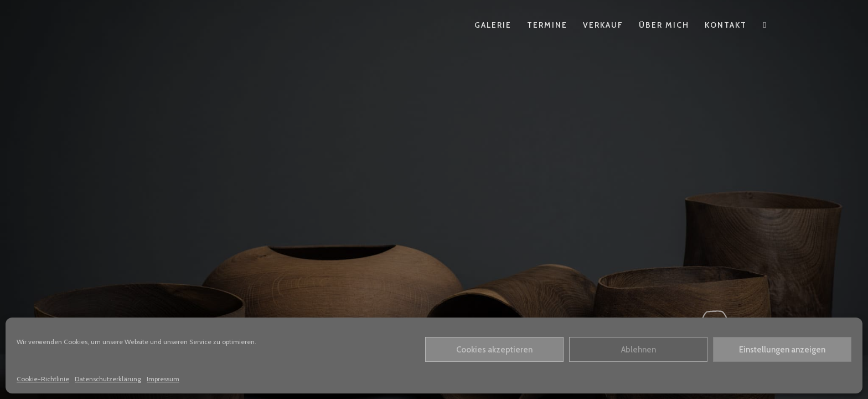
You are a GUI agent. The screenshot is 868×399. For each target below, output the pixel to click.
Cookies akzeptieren (494, 350)
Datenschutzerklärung (108, 379)
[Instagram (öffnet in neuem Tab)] (765, 25)
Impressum (163, 379)
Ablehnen (639, 350)
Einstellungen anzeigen (782, 350)
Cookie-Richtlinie (43, 379)
